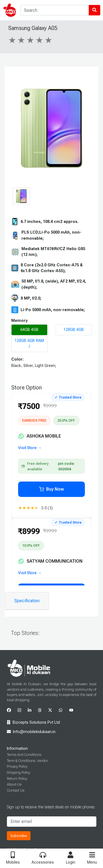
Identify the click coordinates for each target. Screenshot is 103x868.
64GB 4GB (29, 330)
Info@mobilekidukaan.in (34, 732)
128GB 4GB (74, 330)
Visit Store (27, 448)
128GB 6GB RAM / (29, 344)
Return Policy (17, 779)
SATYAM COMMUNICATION (50, 561)
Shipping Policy (19, 772)
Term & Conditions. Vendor (27, 761)
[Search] (55, 10)
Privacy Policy (17, 766)
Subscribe (19, 836)
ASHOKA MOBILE (40, 436)
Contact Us (16, 790)
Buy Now (51, 489)
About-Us (14, 784)
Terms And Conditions (24, 755)
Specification (27, 601)
